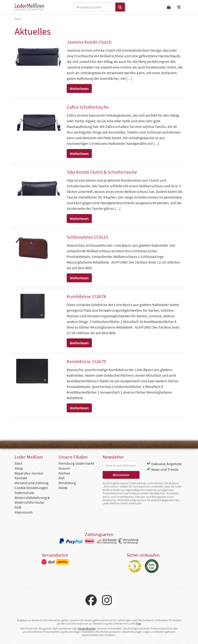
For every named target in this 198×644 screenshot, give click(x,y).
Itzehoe (64, 473)
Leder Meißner (30, 7)
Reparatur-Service (29, 473)
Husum (64, 468)
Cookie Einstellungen (31, 488)
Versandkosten (87, 628)
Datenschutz (24, 493)
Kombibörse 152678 (86, 296)
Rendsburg (67, 483)
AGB (18, 507)
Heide (63, 488)
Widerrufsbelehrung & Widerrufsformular (32, 500)
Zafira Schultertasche (88, 107)
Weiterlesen (79, 88)
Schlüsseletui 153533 (87, 237)
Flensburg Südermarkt (76, 463)
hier (138, 623)
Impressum (23, 512)
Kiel (61, 478)
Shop (19, 468)
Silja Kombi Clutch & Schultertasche (102, 172)
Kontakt (21, 478)
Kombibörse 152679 (86, 361)
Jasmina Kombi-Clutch (89, 42)
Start (18, 463)
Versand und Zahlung (31, 483)
